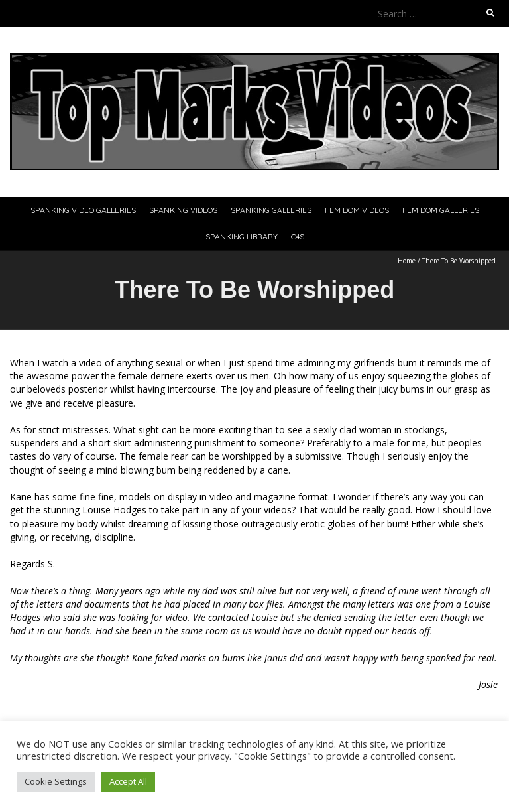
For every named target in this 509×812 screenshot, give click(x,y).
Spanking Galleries (271, 210)
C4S (298, 237)
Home (407, 261)
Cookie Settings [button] (56, 781)
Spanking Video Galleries (83, 210)
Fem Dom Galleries (441, 210)
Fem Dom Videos (357, 210)
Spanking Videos (183, 210)
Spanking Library (242, 237)
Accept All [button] (128, 781)
